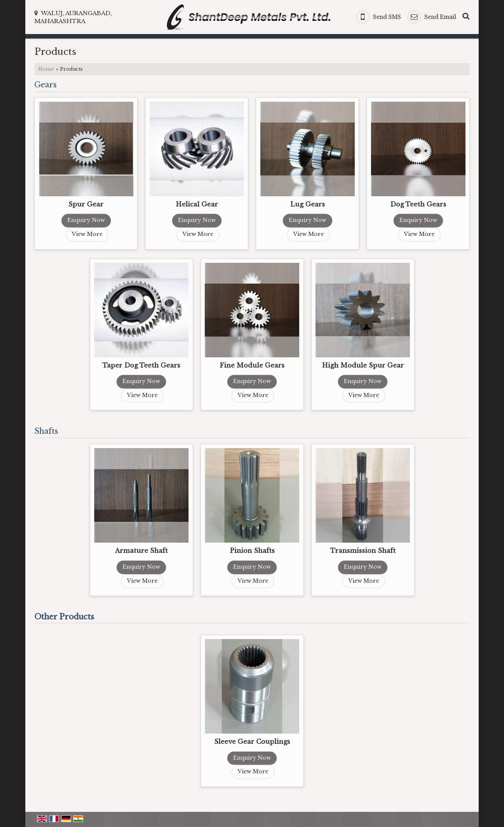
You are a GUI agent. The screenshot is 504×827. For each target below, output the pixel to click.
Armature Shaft (141, 551)
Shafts (46, 431)
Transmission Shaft (363, 551)
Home (46, 69)
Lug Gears (308, 204)
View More (87, 234)
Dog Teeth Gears (418, 204)
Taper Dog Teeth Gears (141, 365)
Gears (46, 85)
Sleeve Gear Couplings (252, 742)
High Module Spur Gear (363, 365)
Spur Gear (86, 204)
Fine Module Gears (252, 365)
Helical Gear (197, 204)
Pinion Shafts (252, 551)
